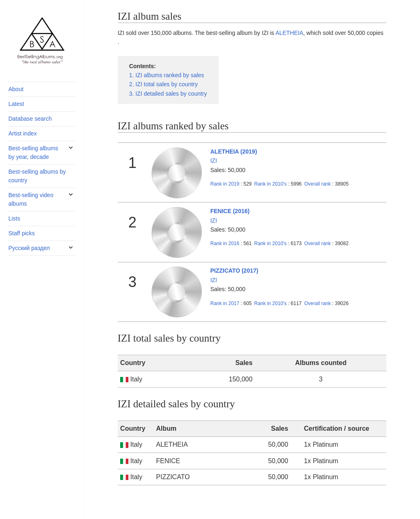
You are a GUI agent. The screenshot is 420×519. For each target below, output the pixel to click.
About (16, 89)
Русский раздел (29, 248)
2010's (271, 184)
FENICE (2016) (230, 211)
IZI (214, 161)
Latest (16, 104)
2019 (225, 184)
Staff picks (21, 233)
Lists (14, 218)
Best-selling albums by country (37, 176)
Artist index (22, 133)
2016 (225, 243)
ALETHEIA (290, 33)
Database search (30, 119)
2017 (225, 303)
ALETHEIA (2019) (234, 152)
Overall (318, 184)
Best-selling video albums (31, 199)
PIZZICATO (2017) (234, 271)
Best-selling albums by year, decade (33, 153)
